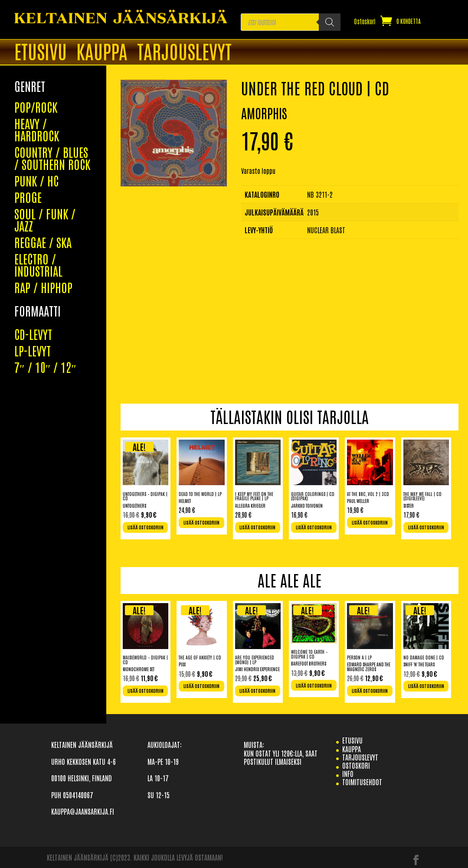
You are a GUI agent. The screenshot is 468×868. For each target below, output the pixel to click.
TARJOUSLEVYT (184, 52)
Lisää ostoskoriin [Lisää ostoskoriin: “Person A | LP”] (370, 691)
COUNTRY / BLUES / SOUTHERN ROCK (52, 90)
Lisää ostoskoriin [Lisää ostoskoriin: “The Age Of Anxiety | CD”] (201, 686)
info (348, 773)
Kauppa (102, 52)
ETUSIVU (41, 52)
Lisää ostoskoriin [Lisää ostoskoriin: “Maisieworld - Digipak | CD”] (146, 691)
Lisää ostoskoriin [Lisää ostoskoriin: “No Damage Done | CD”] (426, 686)
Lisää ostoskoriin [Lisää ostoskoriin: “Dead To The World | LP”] (201, 522)
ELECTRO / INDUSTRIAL (38, 196)
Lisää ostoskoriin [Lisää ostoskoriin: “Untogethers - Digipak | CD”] (146, 527)
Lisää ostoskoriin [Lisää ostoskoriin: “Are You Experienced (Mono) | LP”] (257, 691)
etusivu (352, 740)
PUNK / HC (36, 112)
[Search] (330, 22)
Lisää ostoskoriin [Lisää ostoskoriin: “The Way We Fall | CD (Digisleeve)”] (426, 527)
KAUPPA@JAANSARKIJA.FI (83, 811)
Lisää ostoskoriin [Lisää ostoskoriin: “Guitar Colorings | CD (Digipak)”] (314, 527)
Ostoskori (365, 22)
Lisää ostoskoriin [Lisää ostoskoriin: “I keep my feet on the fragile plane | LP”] (257, 527)
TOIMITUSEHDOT (362, 782)
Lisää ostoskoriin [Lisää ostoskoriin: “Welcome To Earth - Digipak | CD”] (314, 685)
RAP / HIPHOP (43, 219)
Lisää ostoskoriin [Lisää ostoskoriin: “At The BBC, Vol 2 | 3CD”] (370, 522)
